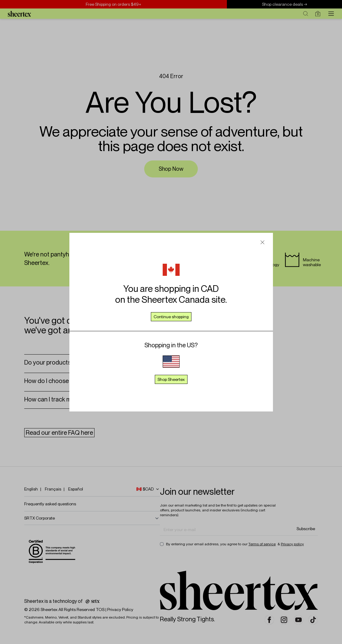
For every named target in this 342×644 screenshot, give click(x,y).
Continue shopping (171, 317)
